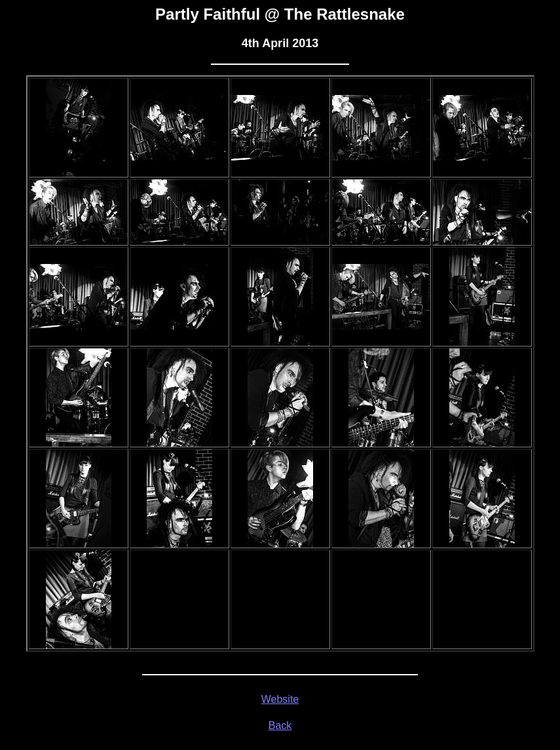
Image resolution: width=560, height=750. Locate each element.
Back (280, 725)
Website (280, 699)
